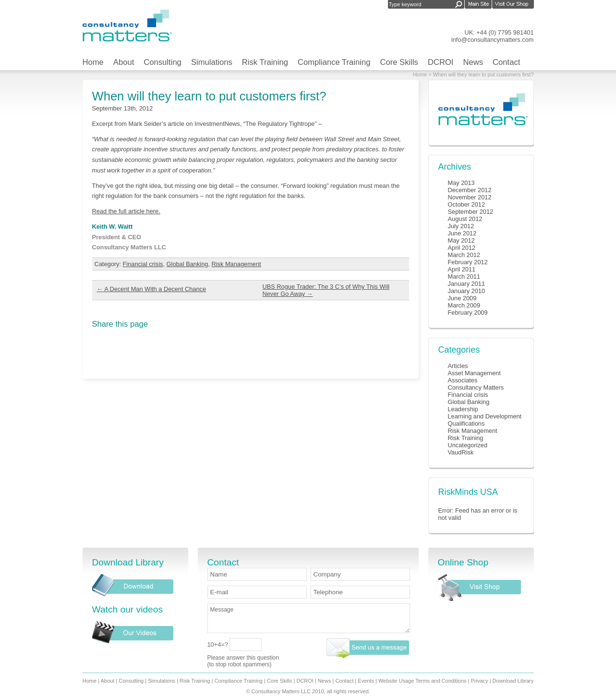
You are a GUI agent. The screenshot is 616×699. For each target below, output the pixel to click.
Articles (458, 366)
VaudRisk (461, 452)
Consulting (163, 62)
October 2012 (467, 204)
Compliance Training (334, 62)
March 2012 (464, 255)
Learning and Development (485, 416)
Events (366, 681)
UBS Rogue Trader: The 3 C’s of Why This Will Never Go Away (326, 290)
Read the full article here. (126, 211)
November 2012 (470, 197)
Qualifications (466, 423)
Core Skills (399, 62)
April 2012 (462, 248)
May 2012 (461, 240)
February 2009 (468, 313)
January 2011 (467, 284)
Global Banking (187, 264)
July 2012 (461, 226)
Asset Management (474, 373)
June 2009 (462, 298)
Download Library (513, 681)
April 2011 (462, 269)
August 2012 (465, 219)
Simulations (212, 62)
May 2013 (461, 183)
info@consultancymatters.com (493, 40)
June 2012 (462, 233)
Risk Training (265, 62)
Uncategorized (468, 445)
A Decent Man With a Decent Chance (152, 289)
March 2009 (464, 305)
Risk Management (236, 264)
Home (93, 62)
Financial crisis (143, 264)
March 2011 (464, 276)
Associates (463, 380)
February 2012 (468, 262)
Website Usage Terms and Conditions (423, 681)
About (124, 62)
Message (309, 618)
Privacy (480, 681)
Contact (506, 62)
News (473, 62)
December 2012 (470, 190)
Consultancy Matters (476, 387)
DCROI (441, 62)
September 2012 (471, 212)
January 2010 (467, 291)
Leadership (463, 409)
